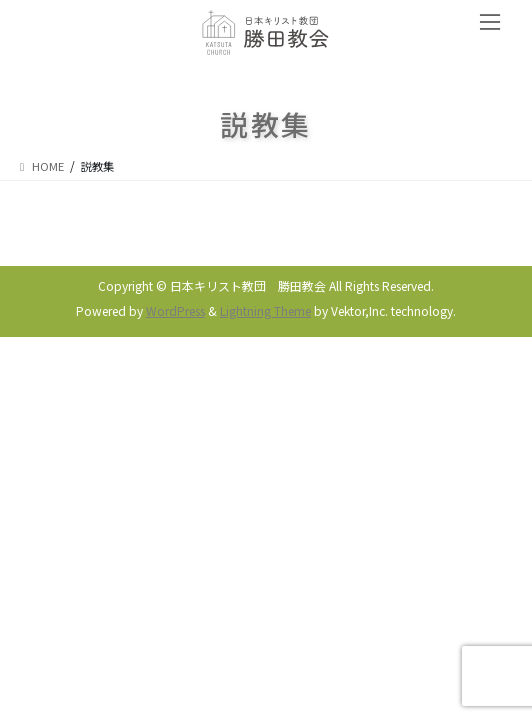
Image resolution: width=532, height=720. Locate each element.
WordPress (175, 310)
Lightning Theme (265, 310)
